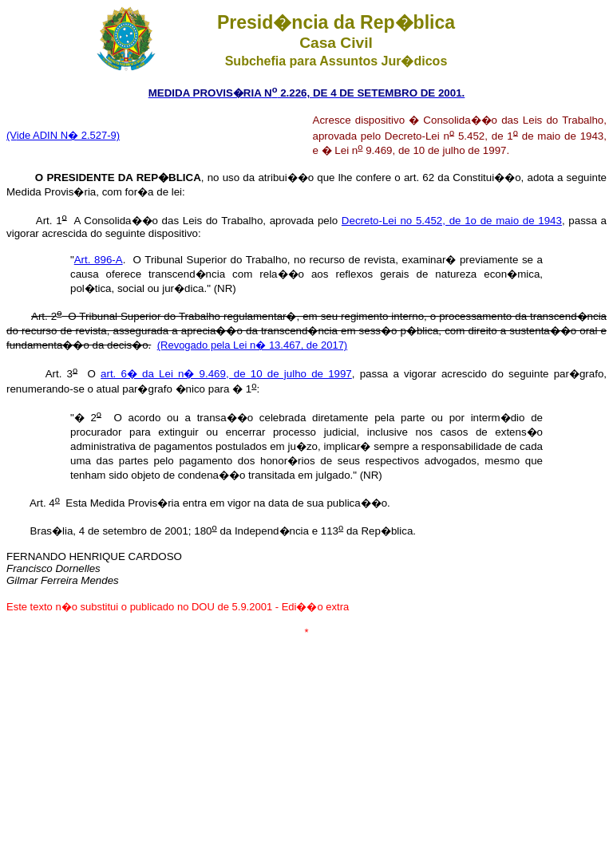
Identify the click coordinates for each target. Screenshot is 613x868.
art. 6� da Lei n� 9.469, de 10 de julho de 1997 (226, 374)
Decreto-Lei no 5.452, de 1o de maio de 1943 (452, 221)
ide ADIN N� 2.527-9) (68, 135)
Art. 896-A (99, 260)
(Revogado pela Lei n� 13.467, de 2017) (253, 345)
